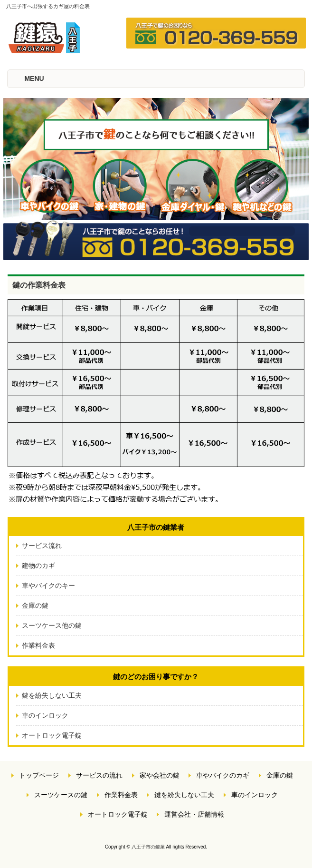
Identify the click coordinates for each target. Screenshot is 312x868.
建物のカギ (38, 566)
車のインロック (45, 715)
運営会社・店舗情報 (194, 814)
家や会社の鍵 (160, 775)
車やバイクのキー (48, 585)
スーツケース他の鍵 (52, 625)
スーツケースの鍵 (61, 795)
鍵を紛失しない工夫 (52, 695)
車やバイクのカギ (223, 775)
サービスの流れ (99, 775)
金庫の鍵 (35, 605)
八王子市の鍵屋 (148, 847)
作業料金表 (38, 645)
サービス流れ (42, 546)
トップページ (39, 775)
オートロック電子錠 (52, 735)
